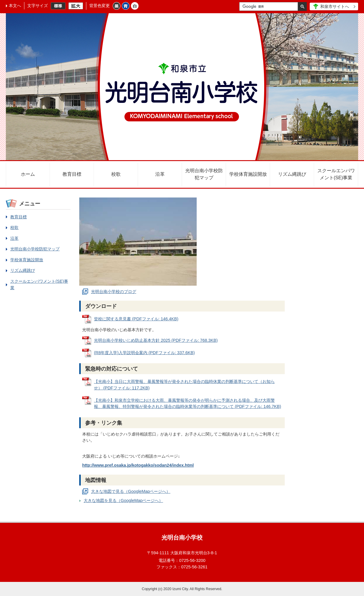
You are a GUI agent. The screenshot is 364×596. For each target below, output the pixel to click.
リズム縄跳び (292, 174)
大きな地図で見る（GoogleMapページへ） (131, 491)
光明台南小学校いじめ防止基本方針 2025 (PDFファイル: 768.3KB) (156, 340)
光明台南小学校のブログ (114, 292)
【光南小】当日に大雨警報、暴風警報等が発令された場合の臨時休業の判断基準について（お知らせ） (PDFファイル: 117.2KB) (184, 385)
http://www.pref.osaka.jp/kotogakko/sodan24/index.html (138, 465)
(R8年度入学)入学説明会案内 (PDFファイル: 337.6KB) (144, 353)
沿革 (160, 174)
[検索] (270, 6)
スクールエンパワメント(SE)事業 (336, 174)
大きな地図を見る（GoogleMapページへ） (123, 500)
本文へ (15, 6)
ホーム (28, 174)
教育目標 (72, 174)
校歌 (116, 174)
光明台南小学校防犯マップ (204, 174)
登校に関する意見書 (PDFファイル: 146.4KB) (136, 319)
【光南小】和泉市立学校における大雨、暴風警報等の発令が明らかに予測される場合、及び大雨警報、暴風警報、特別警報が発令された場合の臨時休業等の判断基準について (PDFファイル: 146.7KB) (188, 404)
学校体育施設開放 (248, 174)
